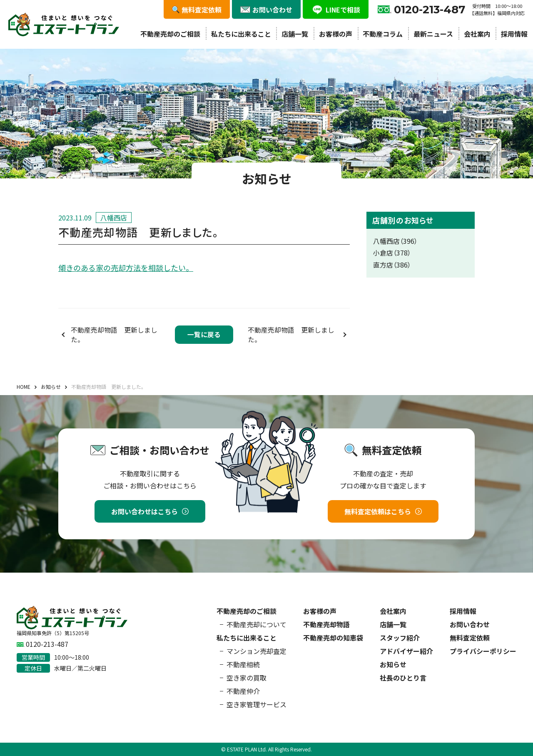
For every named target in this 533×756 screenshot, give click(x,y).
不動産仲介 (243, 691)
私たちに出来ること (241, 34)
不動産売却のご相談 (170, 34)
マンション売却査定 (257, 651)
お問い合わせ (470, 624)
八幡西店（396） (395, 241)
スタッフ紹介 (400, 638)
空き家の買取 (247, 678)
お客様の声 (336, 34)
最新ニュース (433, 34)
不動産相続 (243, 664)
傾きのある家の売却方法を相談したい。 (126, 268)
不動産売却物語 (326, 624)
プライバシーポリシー (483, 651)
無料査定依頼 (470, 638)
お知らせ (393, 664)
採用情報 (514, 34)
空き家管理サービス (257, 704)
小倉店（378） (392, 253)
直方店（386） (392, 265)
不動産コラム (383, 34)
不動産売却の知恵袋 (333, 638)
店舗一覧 (295, 34)
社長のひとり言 (403, 678)
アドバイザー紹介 (406, 651)
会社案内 (477, 34)
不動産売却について (257, 624)
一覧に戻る (204, 334)
